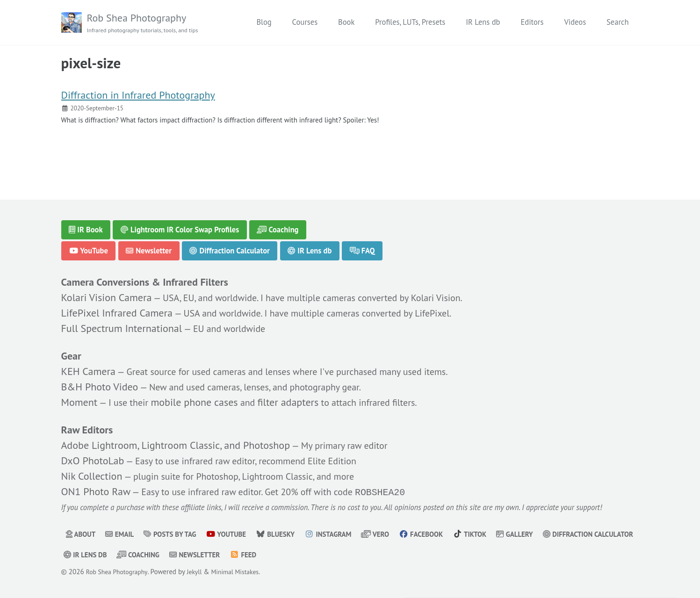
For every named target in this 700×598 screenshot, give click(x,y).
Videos (575, 22)
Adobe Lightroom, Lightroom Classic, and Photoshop (176, 442)
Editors (532, 22)
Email (123, 534)
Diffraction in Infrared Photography (138, 100)
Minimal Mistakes (245, 572)
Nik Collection (92, 473)
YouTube (88, 244)
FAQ (363, 244)
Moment (79, 398)
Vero (397, 534)
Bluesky (290, 534)
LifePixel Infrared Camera (117, 308)
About (82, 534)
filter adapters (296, 398)
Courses (305, 22)
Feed (365, 555)
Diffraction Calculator (230, 244)
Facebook (445, 534)
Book (346, 22)
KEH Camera (88, 367)
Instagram (346, 534)
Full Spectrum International (122, 323)
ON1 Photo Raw (96, 489)
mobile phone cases (200, 398)
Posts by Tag (177, 534)
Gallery (545, 534)
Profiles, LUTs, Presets (410, 22)
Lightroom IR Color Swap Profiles (180, 223)
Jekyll (201, 572)
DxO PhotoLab (93, 458)
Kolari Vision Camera (107, 292)
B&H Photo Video (100, 382)
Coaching (278, 223)
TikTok (497, 534)
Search (617, 22)
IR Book (86, 223)
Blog (264, 22)
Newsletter (149, 244)
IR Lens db (483, 22)
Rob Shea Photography (149, 23)
